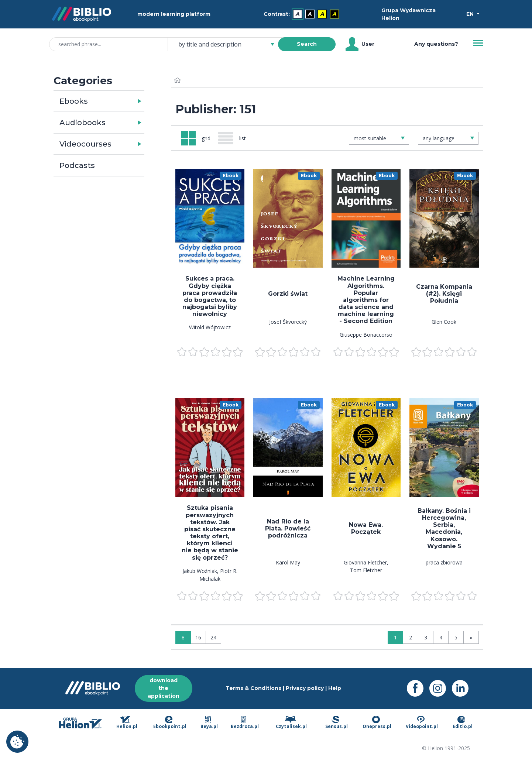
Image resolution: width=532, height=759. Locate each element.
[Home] (178, 81)
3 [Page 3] (426, 637)
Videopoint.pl (422, 723)
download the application (164, 688)
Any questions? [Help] (436, 44)
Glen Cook (444, 322)
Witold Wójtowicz (210, 327)
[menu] (210, 218)
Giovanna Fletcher (365, 562)
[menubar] (303, 14)
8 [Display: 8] (183, 637)
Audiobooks (83, 123)
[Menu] (478, 43)
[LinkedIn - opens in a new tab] (463, 688)
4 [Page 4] (441, 637)
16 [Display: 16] (198, 637)
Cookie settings (17, 742)
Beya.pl (209, 723)
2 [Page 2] (411, 637)
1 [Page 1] (395, 637)
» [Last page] (471, 637)
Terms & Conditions (253, 688)
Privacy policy (305, 688)
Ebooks (74, 101)
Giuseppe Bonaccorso (366, 335)
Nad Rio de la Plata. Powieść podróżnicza (288, 528)
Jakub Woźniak (200, 571)
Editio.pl (463, 723)
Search (307, 44)
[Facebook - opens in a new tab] (418, 688)
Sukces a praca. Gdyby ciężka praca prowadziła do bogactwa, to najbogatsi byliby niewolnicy (210, 296)
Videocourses (85, 144)
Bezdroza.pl (245, 723)
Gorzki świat (288, 294)
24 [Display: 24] (213, 637)
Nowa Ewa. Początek (366, 528)
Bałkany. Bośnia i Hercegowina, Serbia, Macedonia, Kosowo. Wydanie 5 (444, 528)
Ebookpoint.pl (170, 723)
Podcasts (77, 165)
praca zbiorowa (444, 562)
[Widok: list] (235, 138)
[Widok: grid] (196, 138)
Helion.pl (127, 723)
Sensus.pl (337, 723)
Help (335, 688)
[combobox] (227, 44)
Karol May (288, 562)
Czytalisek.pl (291, 723)
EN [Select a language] (471, 14)
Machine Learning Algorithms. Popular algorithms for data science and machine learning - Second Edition (366, 300)
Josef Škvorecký (288, 322)
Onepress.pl (377, 723)
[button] (119, 101)
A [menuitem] (298, 14)
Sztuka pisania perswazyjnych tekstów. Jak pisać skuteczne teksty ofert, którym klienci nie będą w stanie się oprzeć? (210, 533)
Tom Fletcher (366, 570)
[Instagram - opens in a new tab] (441, 688)
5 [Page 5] (456, 637)
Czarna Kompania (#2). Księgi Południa (444, 294)
